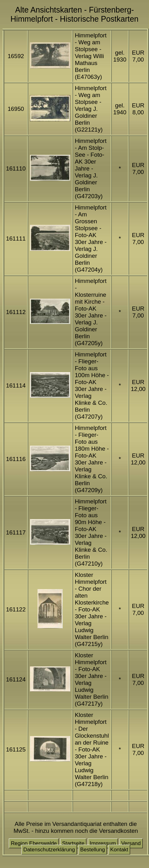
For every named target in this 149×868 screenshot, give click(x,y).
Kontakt (119, 850)
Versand (131, 843)
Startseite (73, 843)
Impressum (103, 843)
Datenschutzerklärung (49, 850)
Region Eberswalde (34, 843)
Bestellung (93, 850)
